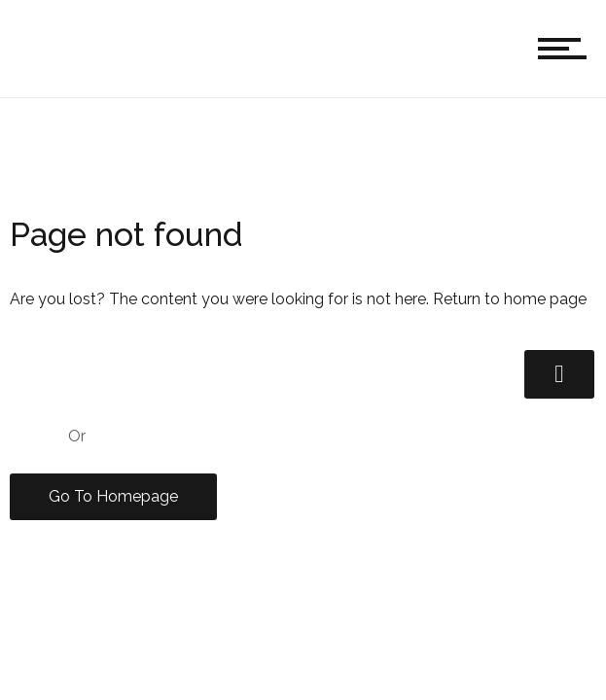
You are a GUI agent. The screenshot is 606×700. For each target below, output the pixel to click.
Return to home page (510, 299)
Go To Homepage (113, 496)
